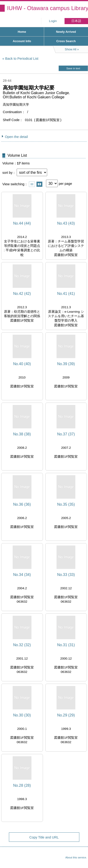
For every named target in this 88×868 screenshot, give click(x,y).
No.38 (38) (22, 434)
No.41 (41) (66, 294)
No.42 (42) (22, 294)
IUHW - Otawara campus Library (48, 8)
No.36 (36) (22, 504)
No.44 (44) (22, 223)
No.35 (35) (66, 504)
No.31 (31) (66, 645)
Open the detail (16, 137)
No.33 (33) (66, 575)
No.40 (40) (22, 364)
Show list (32, 184)
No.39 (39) (66, 364)
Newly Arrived (66, 32)
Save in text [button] (73, 68)
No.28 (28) (22, 785)
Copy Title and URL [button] (44, 837)
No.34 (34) (22, 575)
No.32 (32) (22, 645)
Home (22, 32)
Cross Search (66, 41)
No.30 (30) (22, 715)
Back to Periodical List (22, 59)
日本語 (76, 21)
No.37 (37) (66, 434)
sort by (7, 173)
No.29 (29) (66, 715)
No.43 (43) (66, 223)
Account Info (22, 41)
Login (53, 21)
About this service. (76, 857)
